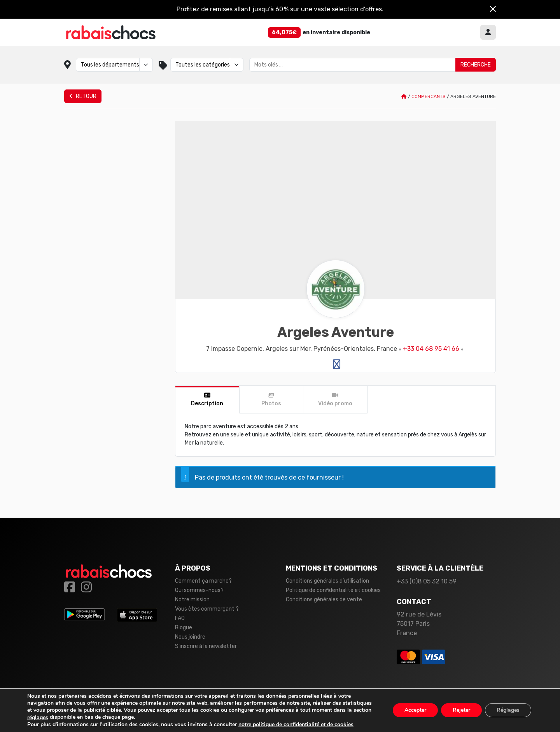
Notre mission (192, 600)
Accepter (415, 710)
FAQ (180, 618)
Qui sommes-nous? (199, 590)
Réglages (508, 710)
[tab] (207, 400)
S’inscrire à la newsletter (206, 646)
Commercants (429, 96)
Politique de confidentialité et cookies (333, 590)
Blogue (184, 628)
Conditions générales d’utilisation (327, 581)
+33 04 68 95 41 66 (431, 349)
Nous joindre (190, 637)
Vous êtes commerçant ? (207, 609)
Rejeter (461, 710)
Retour (83, 96)
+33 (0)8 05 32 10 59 (427, 581)
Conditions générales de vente (324, 600)
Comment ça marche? (203, 581)
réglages (38, 718)
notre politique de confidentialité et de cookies (296, 724)
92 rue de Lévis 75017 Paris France (419, 624)
